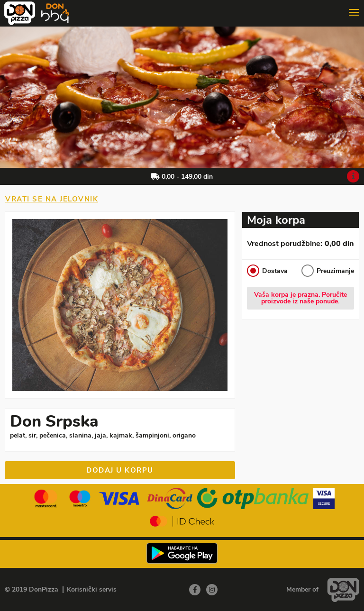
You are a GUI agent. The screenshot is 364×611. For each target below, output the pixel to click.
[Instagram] (212, 590)
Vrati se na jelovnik (52, 199)
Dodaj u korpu (120, 470)
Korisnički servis (92, 589)
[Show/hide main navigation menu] (182, 9)
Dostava (267, 271)
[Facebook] (195, 590)
